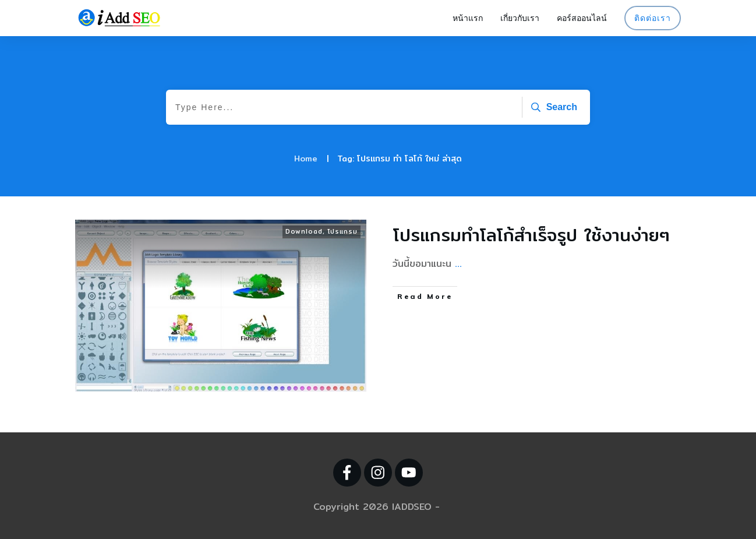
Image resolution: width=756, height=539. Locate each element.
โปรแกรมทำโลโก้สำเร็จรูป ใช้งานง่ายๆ (531, 235)
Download (304, 231)
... (458, 264)
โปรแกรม (343, 231)
